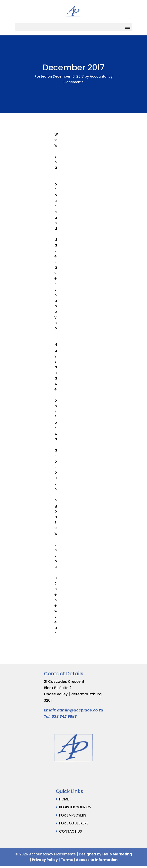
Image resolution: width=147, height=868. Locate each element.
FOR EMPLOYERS (73, 815)
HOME (64, 799)
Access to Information (97, 860)
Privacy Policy (45, 860)
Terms (67, 860)
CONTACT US (70, 831)
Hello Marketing (117, 854)
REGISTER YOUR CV (75, 807)
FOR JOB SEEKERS (74, 823)
